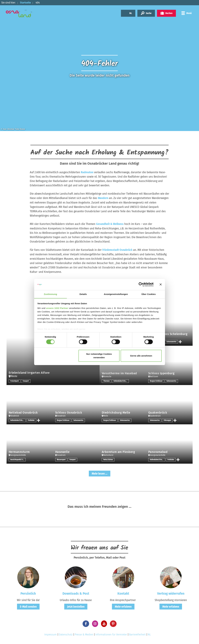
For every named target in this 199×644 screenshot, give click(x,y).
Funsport (26, 381)
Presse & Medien (84, 634)
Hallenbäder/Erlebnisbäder (121, 381)
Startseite (26, 3)
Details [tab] (83, 294)
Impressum (51, 634)
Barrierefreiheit (137, 634)
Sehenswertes (171, 341)
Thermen (106, 381)
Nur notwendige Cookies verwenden (99, 356)
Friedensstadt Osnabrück (117, 250)
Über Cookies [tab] (149, 294)
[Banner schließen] (161, 284)
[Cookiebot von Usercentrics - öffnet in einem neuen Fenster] (141, 284)
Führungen (167, 420)
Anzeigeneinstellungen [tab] (116, 294)
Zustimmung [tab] (51, 294)
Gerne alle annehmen (141, 356)
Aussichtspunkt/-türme (18, 459)
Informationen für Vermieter (111, 634)
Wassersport (61, 459)
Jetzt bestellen (76, 606)
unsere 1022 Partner (57, 308)
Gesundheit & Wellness (110, 224)
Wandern (103, 198)
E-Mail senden (28, 606)
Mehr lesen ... (100, 473)
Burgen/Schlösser (156, 381)
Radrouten (87, 172)
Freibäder (31, 420)
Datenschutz (66, 634)
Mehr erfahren (123, 606)
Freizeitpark (15, 381)
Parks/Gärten (108, 459)
